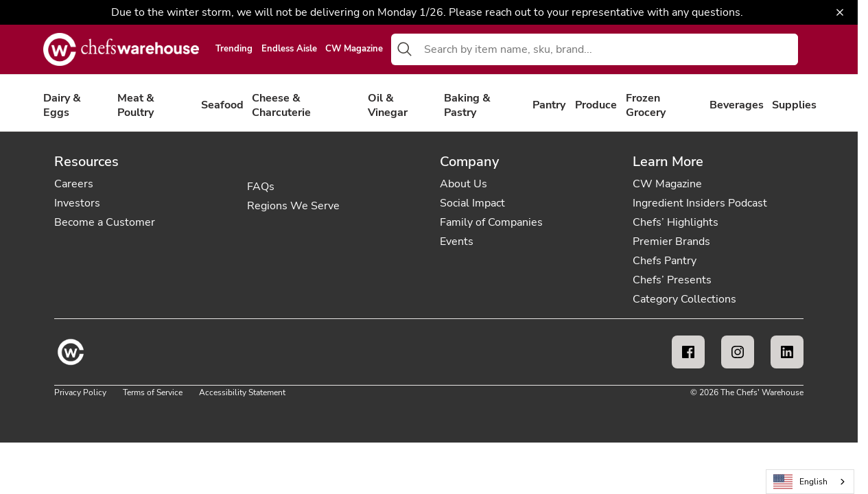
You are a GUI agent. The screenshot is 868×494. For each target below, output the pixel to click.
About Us (464, 184)
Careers (74, 184)
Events (457, 242)
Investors (77, 203)
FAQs (261, 187)
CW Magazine (354, 49)
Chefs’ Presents (672, 280)
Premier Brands (671, 242)
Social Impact (472, 203)
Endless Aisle (289, 49)
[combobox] (608, 49)
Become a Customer (105, 222)
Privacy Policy (80, 392)
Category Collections (684, 299)
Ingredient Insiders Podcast (700, 203)
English (801, 482)
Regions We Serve (293, 206)
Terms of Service (153, 392)
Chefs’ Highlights (676, 222)
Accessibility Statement (242, 392)
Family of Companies (491, 222)
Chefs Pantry (665, 261)
